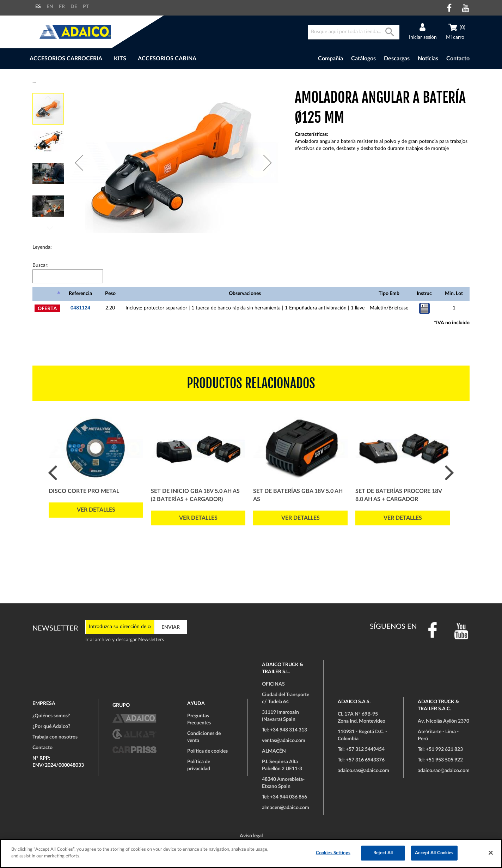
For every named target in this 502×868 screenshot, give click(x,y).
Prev (53, 473)
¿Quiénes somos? (51, 716)
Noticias (428, 59)
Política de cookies (207, 751)
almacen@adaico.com (286, 808)
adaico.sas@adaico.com (363, 771)
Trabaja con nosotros (55, 737)
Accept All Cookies (434, 853)
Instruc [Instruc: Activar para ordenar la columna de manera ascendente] (424, 294)
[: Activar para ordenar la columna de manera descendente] (47, 294)
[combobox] (354, 32)
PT (86, 7)
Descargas (397, 59)
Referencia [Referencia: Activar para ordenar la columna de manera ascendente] (80, 294)
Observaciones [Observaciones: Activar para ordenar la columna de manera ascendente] (245, 294)
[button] (79, 163)
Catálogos (363, 59)
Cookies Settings (333, 853)
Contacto (458, 59)
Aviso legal (251, 836)
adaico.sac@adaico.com (444, 771)
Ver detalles (96, 510)
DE (74, 7)
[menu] (152, 59)
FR (62, 7)
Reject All (383, 853)
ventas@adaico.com (284, 741)
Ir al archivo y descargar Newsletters (125, 640)
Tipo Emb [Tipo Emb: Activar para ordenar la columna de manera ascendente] (389, 294)
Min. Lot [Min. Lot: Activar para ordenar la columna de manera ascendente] (454, 294)
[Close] (491, 852)
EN (50, 7)
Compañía (330, 59)
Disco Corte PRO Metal (84, 491)
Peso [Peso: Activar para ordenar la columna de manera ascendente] (110, 294)
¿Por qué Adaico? (51, 727)
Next (449, 473)
